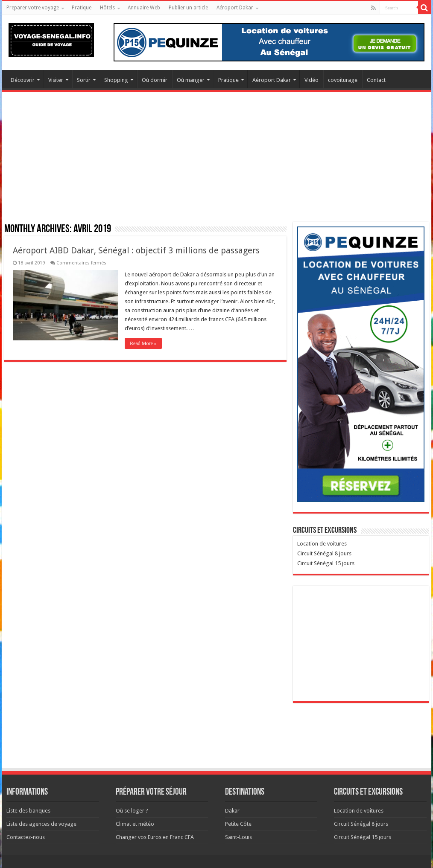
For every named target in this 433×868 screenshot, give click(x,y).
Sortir (84, 80)
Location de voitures (322, 544)
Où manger (191, 80)
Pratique (82, 8)
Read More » (143, 343)
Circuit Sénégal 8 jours (324, 553)
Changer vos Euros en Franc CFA (155, 837)
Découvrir (23, 80)
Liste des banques (28, 811)
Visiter (56, 80)
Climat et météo (135, 824)
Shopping (116, 80)
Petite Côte (238, 824)
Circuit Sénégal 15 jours (326, 563)
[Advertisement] (216, 163)
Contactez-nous (26, 837)
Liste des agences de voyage (41, 824)
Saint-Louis (238, 837)
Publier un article (188, 8)
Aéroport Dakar (235, 8)
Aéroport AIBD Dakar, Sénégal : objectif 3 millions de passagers (136, 250)
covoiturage (343, 80)
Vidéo (312, 80)
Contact (376, 80)
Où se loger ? (132, 811)
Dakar (232, 811)
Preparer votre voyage (33, 8)
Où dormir (155, 80)
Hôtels (107, 8)
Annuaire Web (144, 8)
